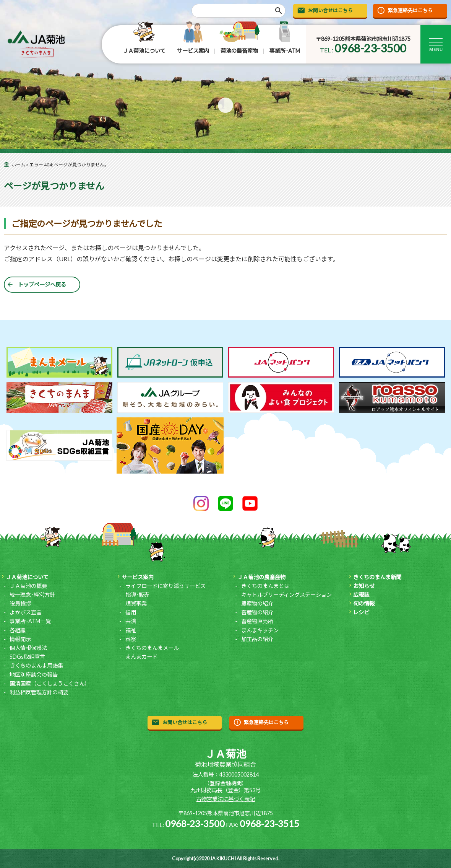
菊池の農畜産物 (239, 51)
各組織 (18, 630)
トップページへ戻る (42, 284)
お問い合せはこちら (330, 10)
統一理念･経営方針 (32, 595)
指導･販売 (137, 595)
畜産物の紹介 (257, 612)
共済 (131, 621)
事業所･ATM (285, 51)
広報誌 (361, 595)
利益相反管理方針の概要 (39, 692)
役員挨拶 (20, 603)
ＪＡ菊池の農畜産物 (261, 577)
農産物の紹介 (257, 603)
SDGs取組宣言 (27, 657)
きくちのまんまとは (265, 586)
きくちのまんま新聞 (377, 577)
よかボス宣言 (26, 612)
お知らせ (364, 586)
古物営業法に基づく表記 (226, 799)
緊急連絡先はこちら (410, 10)
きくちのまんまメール (152, 648)
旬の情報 (364, 603)
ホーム (18, 165)
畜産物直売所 (257, 621)
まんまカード (141, 657)
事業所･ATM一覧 (30, 621)
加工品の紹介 (257, 639)
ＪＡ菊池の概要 (28, 586)
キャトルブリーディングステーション (286, 595)
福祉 (131, 630)
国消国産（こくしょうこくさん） (50, 683)
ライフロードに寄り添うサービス (165, 586)
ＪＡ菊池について (144, 51)
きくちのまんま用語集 (36, 665)
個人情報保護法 (28, 648)
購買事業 (136, 603)
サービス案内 (193, 51)
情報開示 (20, 639)
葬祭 (131, 639)
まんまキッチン (260, 630)
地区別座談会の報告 (34, 675)
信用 (131, 612)
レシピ (361, 612)
